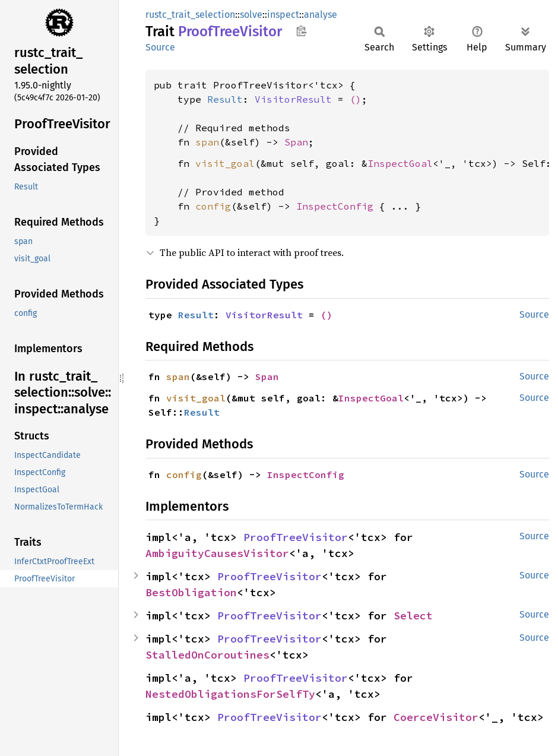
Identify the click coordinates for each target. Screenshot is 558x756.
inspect (283, 15)
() (356, 99)
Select (413, 616)
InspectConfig (335, 206)
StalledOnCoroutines (207, 655)
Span (296, 142)
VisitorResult (293, 99)
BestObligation (191, 592)
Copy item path (301, 31)
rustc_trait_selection (190, 15)
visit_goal (225, 163)
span (207, 142)
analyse (321, 15)
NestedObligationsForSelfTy (230, 694)
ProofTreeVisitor (296, 537)
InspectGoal (400, 163)
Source (160, 47)
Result (225, 99)
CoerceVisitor (436, 717)
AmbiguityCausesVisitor (217, 553)
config (213, 206)
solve (251, 15)
